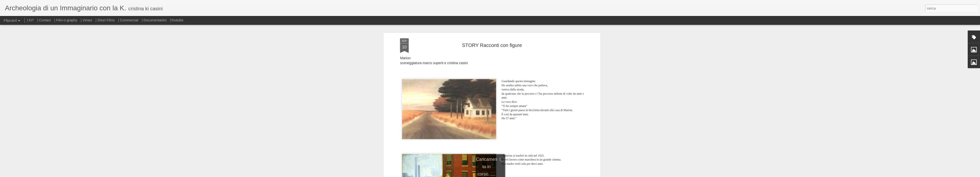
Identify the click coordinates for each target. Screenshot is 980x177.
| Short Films (105, 20)
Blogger (505, 174)
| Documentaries (154, 20)
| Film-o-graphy (66, 20)
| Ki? (30, 20)
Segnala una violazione (525, 174)
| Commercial (128, 20)
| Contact (44, 20)
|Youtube (177, 20)
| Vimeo (86, 20)
